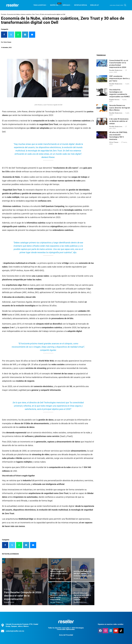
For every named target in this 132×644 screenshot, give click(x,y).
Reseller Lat (94, 5)
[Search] (125, 5)
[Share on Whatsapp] (18, 35)
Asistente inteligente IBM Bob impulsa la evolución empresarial (83, 574)
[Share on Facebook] (4, 35)
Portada (3, 14)
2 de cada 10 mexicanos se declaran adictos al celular (119, 121)
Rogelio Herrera (114, 99)
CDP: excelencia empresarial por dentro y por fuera (119, 79)
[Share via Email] (32, 35)
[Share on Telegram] (25, 35)
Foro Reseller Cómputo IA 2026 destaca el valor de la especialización (23, 596)
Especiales (66, 5)
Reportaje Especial (81, 5)
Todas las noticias (40, 5)
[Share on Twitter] (11, 35)
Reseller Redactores (116, 70)
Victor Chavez (114, 142)
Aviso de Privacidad (66, 635)
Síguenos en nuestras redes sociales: (111, 624)
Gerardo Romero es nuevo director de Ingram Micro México (120, 108)
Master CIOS (55, 4)
